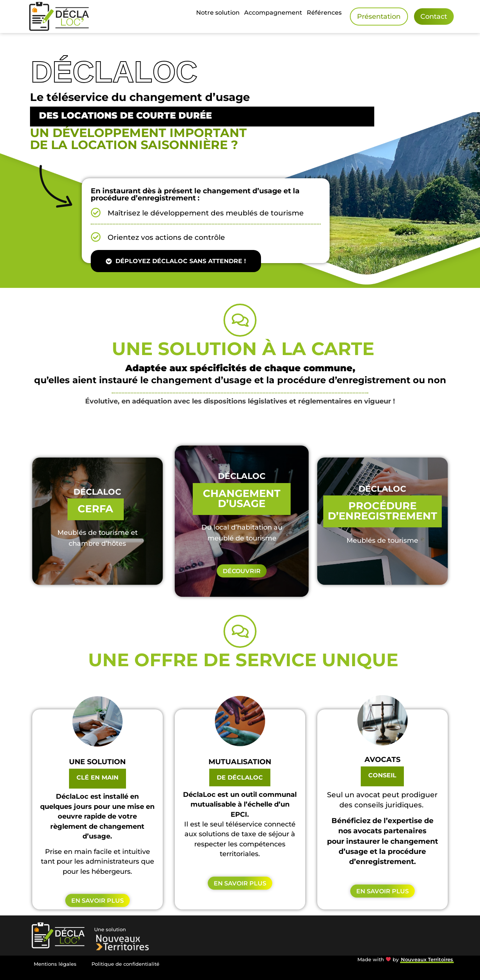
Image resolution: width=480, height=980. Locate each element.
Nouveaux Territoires (427, 960)
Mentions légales (55, 964)
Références (324, 13)
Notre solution (218, 13)
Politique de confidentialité (125, 964)
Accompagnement (273, 13)
